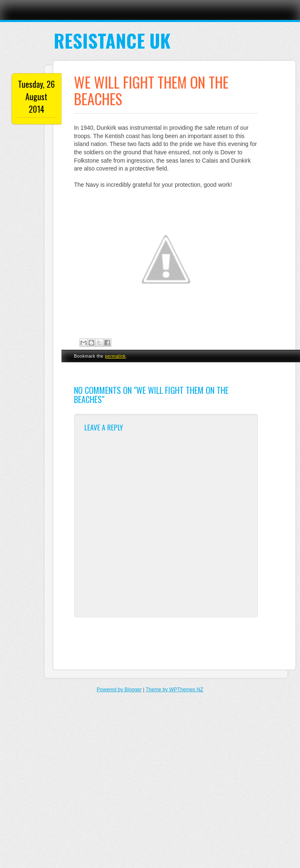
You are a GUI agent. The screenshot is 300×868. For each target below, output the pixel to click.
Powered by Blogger (119, 690)
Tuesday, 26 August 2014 (36, 96)
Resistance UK (112, 41)
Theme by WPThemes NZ (174, 690)
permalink (115, 356)
